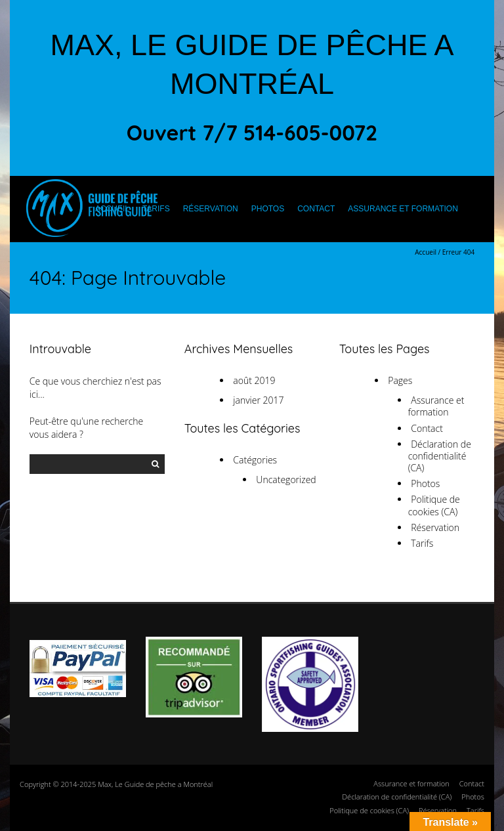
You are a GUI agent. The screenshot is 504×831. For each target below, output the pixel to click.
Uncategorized (286, 479)
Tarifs (156, 209)
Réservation (211, 209)
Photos (268, 209)
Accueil (112, 209)
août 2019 (254, 380)
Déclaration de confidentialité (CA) (440, 456)
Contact (316, 209)
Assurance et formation (403, 209)
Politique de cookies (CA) (434, 505)
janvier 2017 (258, 400)
